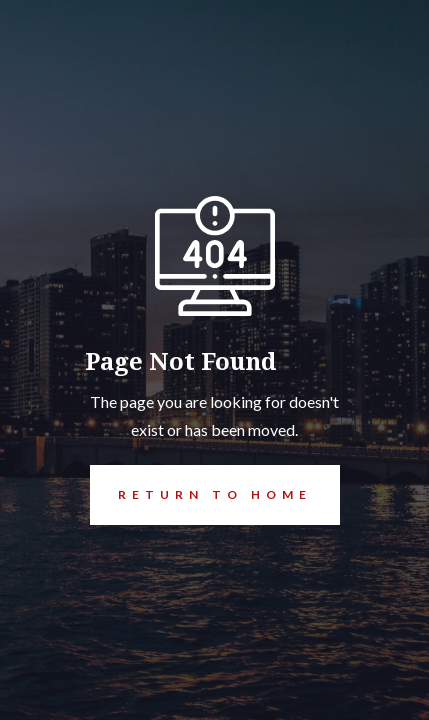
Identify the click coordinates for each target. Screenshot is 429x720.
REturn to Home (201, 495)
